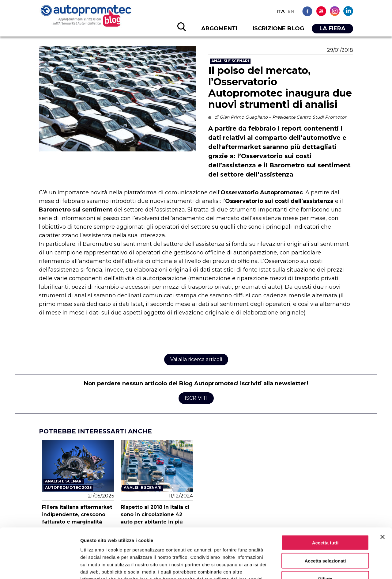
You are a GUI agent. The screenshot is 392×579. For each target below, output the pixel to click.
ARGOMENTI (219, 29)
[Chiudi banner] (383, 498)
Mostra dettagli (322, 567)
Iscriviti (196, 398)
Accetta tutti (325, 504)
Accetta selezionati (325, 522)
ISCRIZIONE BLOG (278, 29)
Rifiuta (325, 540)
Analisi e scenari (230, 61)
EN (291, 11)
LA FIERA (332, 29)
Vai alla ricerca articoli (196, 359)
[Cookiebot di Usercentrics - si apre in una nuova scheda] (40, 567)
